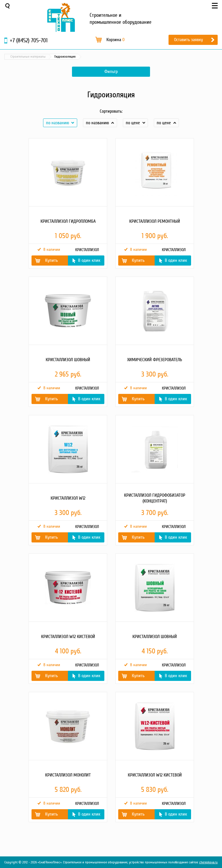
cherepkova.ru (208, 862)
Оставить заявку (188, 40)
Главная (13, 57)
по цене (133, 123)
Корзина (115, 40)
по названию (58, 123)
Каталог (32, 57)
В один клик (89, 260)
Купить (51, 260)
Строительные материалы (63, 57)
